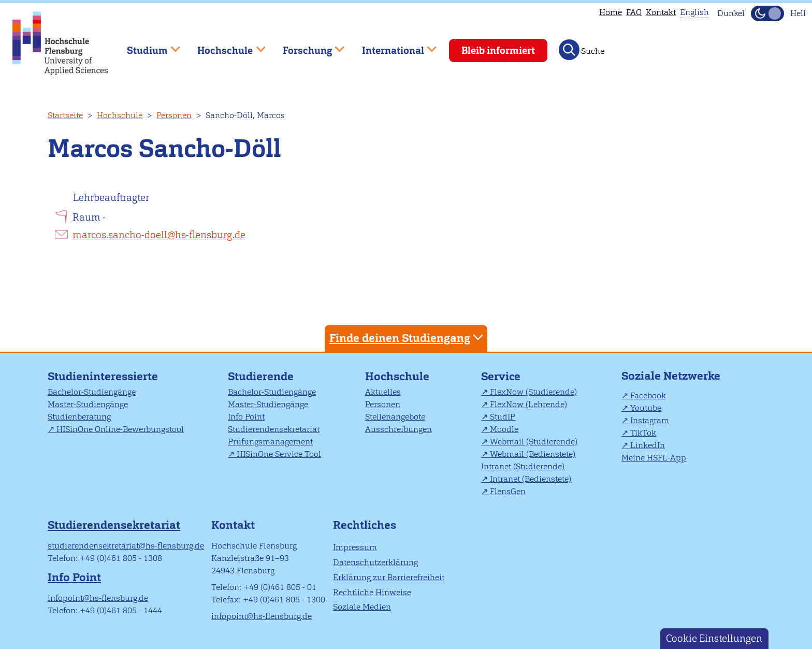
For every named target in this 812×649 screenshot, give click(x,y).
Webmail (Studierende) (534, 442)
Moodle (504, 429)
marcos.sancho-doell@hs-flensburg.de (159, 235)
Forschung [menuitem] (306, 46)
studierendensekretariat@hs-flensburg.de (126, 546)
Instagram (650, 420)
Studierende (261, 376)
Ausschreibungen (398, 429)
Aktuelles (383, 392)
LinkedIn (648, 445)
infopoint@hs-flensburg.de (98, 598)
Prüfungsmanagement (270, 442)
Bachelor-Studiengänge (92, 392)
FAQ (634, 12)
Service (501, 376)
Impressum (355, 547)
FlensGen (508, 491)
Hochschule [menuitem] (224, 46)
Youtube (646, 408)
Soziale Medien (362, 607)
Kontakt (661, 12)
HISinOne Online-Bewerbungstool (120, 429)
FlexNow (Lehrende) (528, 404)
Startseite (65, 115)
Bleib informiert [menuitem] (498, 51)
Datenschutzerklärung (375, 562)
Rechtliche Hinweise (372, 592)
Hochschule (120, 115)
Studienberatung (79, 417)
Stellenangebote (395, 417)
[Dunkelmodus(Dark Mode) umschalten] (767, 13)
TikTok (643, 433)
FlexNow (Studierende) (533, 392)
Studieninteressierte (103, 376)
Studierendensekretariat (274, 429)
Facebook (648, 395)
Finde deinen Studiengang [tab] (408, 337)
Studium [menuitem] (146, 46)
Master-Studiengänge (88, 404)
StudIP (503, 417)
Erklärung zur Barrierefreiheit (389, 577)
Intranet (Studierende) (523, 466)
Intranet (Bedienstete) (531, 479)
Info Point (246, 417)
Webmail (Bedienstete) (533, 454)
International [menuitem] (392, 46)
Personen (174, 115)
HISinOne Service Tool (279, 454)
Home (611, 12)
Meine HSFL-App (654, 458)
